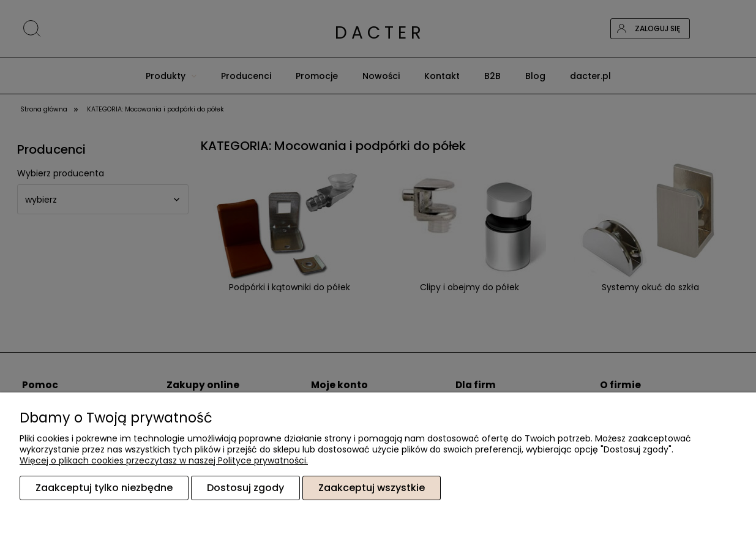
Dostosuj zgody (245, 488)
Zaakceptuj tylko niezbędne (104, 488)
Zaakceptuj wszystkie (372, 488)
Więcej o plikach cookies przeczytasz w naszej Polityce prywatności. (164, 460)
